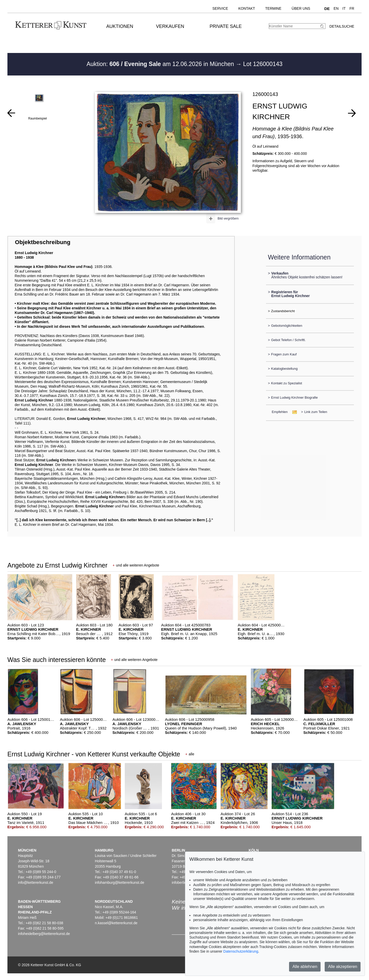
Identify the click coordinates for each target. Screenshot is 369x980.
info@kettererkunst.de (35, 883)
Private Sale (226, 26)
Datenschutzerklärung (241, 951)
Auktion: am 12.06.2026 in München (161, 64)
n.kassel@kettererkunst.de (116, 923)
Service (220, 8)
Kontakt (247, 8)
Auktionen (120, 26)
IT (344, 8)
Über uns (301, 8)
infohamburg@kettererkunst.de (119, 883)
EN (336, 8)
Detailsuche (342, 26)
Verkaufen (170, 26)
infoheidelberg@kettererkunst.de (44, 934)
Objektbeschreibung (43, 242)
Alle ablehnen (305, 967)
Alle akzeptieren (343, 967)
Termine (273, 8)
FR (352, 8)
